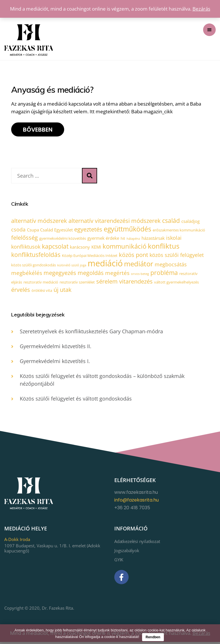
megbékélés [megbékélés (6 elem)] (27, 274)
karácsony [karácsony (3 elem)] (80, 248)
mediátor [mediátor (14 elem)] (139, 265)
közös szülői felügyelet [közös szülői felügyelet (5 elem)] (177, 256)
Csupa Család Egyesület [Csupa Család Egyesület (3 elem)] (50, 230)
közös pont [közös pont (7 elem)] (133, 256)
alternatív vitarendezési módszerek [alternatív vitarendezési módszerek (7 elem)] (115, 221)
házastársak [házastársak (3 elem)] (153, 239)
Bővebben (38, 130)
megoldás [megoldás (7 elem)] (91, 274)
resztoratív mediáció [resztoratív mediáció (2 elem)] (41, 284)
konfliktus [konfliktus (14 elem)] (164, 247)
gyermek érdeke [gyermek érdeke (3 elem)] (103, 239)
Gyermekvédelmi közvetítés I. (55, 363)
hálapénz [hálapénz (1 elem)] (133, 239)
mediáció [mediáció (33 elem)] (105, 264)
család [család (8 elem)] (171, 221)
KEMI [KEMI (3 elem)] (96, 248)
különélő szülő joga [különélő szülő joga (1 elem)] (72, 266)
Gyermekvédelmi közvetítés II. (56, 348)
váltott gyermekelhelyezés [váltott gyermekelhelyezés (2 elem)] (176, 284)
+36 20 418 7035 (132, 510)
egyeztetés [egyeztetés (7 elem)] (88, 230)
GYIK (119, 562)
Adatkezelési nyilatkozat (137, 544)
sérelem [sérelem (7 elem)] (107, 283)
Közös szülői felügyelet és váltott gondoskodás (76, 401)
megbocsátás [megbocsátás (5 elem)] (171, 265)
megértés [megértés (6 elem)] (117, 274)
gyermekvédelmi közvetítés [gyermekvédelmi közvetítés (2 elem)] (63, 239)
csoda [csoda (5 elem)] (18, 230)
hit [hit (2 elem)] (123, 239)
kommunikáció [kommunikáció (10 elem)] (124, 247)
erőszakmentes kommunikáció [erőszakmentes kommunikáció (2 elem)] (179, 230)
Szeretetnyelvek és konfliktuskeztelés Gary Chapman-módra (91, 334)
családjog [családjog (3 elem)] (190, 221)
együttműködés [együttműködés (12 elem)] (127, 229)
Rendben (153, 637)
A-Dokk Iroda (17, 542)
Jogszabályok (127, 553)
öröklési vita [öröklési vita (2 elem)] (42, 292)
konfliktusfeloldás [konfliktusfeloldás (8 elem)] (36, 256)
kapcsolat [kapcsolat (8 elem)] (55, 247)
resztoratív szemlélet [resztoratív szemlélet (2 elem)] (77, 284)
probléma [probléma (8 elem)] (164, 274)
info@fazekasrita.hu (136, 502)
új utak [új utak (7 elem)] (63, 292)
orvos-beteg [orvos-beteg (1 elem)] (140, 275)
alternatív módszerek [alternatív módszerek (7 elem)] (39, 221)
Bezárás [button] (201, 9)
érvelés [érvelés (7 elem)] (21, 292)
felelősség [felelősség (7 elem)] (24, 238)
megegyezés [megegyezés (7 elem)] (60, 274)
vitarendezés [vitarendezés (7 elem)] (136, 283)
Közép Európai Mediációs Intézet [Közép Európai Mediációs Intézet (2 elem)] (90, 257)
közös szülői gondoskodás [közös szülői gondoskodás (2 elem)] (34, 266)
